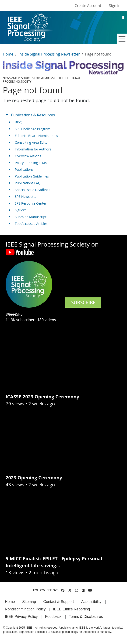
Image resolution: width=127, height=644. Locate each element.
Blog (18, 122)
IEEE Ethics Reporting (71, 609)
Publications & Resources (33, 115)
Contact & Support (58, 602)
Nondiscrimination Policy (25, 609)
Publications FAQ (28, 183)
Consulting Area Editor (32, 142)
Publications (24, 169)
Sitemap (29, 602)
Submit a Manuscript (31, 217)
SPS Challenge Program (33, 129)
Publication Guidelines (32, 176)
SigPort (20, 210)
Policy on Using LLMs (31, 163)
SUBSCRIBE (83, 302)
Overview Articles (28, 156)
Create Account (88, 6)
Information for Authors (33, 149)
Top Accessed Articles (31, 224)
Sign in (115, 6)
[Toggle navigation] (122, 39)
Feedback (53, 617)
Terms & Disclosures (86, 617)
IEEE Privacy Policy (21, 617)
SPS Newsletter (26, 197)
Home (8, 54)
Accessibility (91, 602)
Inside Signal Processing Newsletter (49, 54)
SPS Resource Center (31, 203)
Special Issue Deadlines (33, 190)
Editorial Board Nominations (37, 136)
